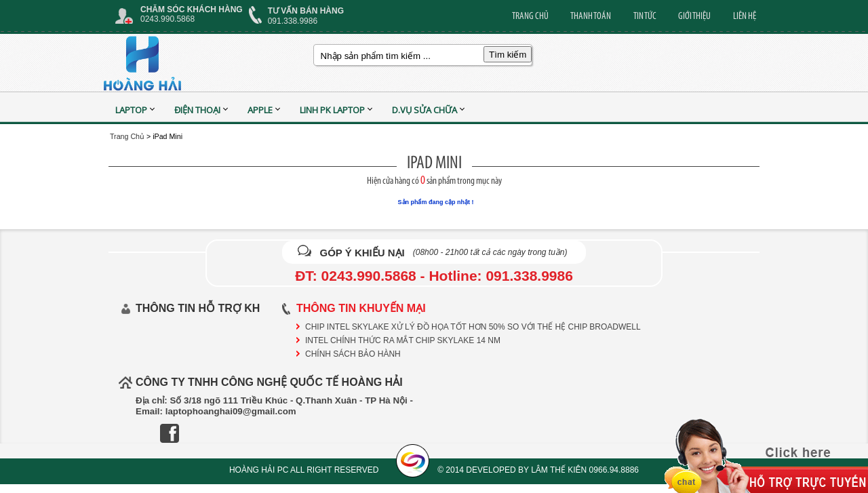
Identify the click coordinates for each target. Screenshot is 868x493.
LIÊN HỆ (745, 16)
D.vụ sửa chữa (425, 110)
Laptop (131, 110)
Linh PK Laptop (332, 110)
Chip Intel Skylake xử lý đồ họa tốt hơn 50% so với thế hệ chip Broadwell (473, 327)
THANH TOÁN (591, 16)
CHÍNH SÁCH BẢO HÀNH (353, 354)
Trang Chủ (127, 136)
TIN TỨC (645, 16)
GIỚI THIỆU (694, 16)
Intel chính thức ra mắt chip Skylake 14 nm (403, 340)
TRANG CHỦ (530, 16)
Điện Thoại (197, 110)
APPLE (260, 110)
